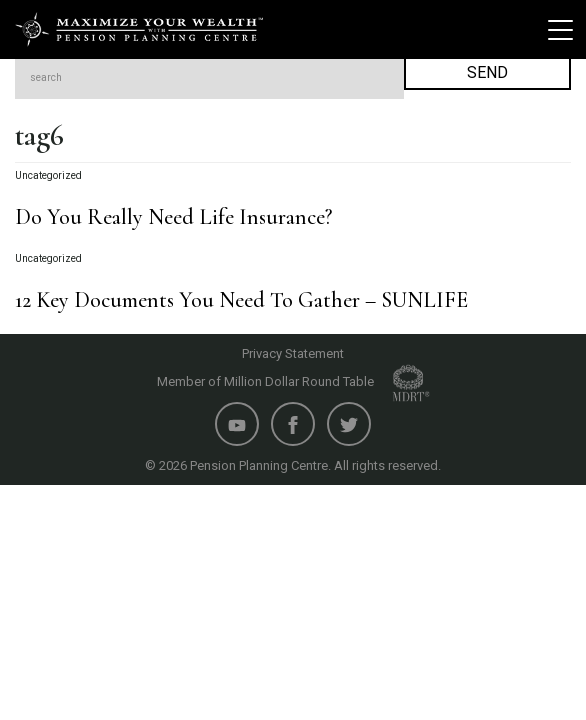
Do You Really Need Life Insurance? (173, 217)
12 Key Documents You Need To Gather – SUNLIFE (241, 300)
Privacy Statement (293, 353)
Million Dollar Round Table (327, 381)
